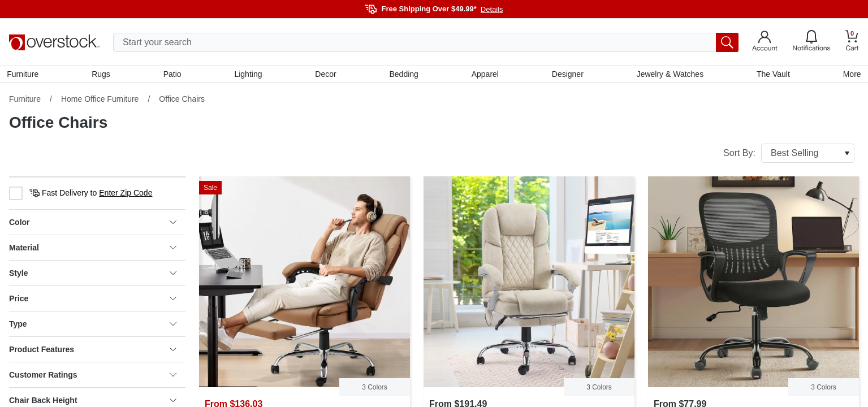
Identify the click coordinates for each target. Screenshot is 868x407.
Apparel (485, 75)
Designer (567, 75)
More (850, 75)
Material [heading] (93, 250)
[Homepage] (54, 42)
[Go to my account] (765, 42)
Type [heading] (93, 326)
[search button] (727, 42)
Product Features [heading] (93, 352)
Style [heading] (93, 275)
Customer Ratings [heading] (93, 377)
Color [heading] (93, 224)
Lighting (249, 75)
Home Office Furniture (100, 101)
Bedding (404, 75)
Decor (326, 75)
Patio (174, 75)
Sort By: (789, 155)
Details (492, 9)
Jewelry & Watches (669, 75)
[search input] (426, 42)
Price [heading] (93, 301)
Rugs (103, 75)
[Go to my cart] (852, 42)
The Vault (772, 75)
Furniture (25, 75)
